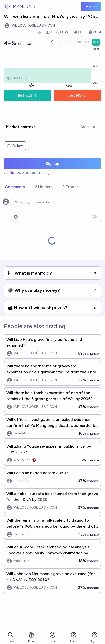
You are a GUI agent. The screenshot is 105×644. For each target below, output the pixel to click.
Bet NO (78, 95)
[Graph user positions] (52, 42)
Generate (88, 127)
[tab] (15, 187)
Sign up (91, 6)
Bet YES (28, 95)
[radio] (62, 42)
